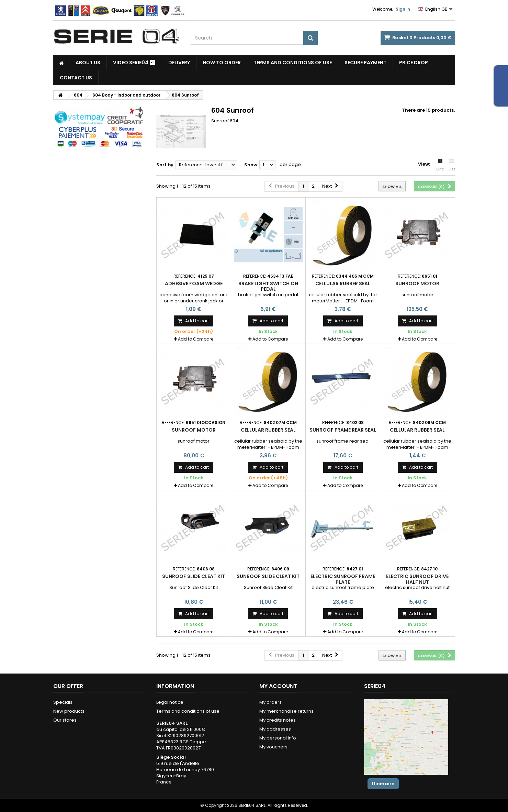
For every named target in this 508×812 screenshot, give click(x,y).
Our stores (65, 720)
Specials (63, 702)
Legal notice (170, 702)
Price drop (414, 63)
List (452, 165)
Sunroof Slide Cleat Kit (194, 576)
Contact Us (76, 78)
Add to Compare (196, 339)
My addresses (275, 729)
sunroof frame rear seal (343, 430)
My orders (270, 702)
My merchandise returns (286, 711)
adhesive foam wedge (194, 283)
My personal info (278, 738)
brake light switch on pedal (268, 286)
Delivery (179, 63)
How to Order (222, 63)
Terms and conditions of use (293, 63)
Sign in (403, 9)
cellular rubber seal (343, 283)
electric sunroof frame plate (343, 579)
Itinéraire (383, 784)
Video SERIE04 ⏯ (134, 63)
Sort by (165, 165)
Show (251, 165)
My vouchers (273, 747)
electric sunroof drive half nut (417, 579)
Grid (440, 165)
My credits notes (278, 720)
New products (69, 711)
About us (88, 63)
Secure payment (365, 63)
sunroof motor (417, 283)
